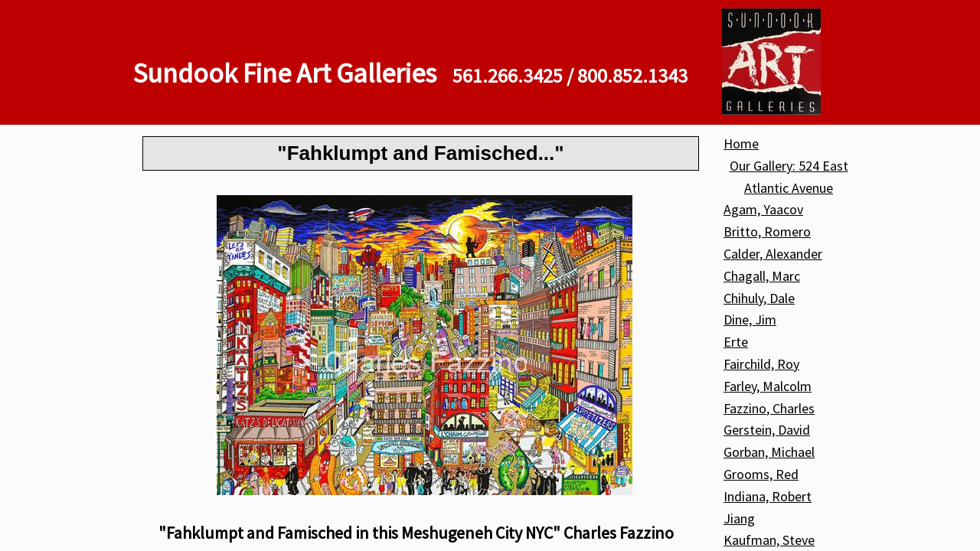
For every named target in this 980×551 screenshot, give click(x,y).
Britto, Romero (767, 231)
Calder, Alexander (773, 254)
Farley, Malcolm (768, 386)
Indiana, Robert (768, 496)
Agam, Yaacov (763, 209)
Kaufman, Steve (769, 540)
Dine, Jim (750, 320)
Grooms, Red (761, 474)
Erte (736, 342)
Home (741, 143)
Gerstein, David (767, 430)
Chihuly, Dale (759, 298)
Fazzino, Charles (769, 408)
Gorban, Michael (769, 452)
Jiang (739, 518)
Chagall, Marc (762, 276)
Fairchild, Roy (761, 364)
